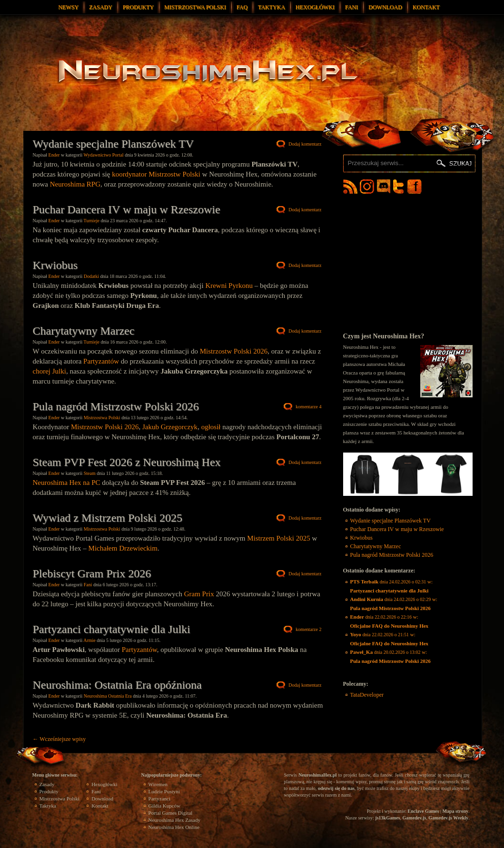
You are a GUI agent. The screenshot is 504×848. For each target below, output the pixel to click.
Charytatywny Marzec (84, 331)
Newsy (68, 7)
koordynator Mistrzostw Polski (156, 174)
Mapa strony (455, 811)
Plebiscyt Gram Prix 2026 (92, 573)
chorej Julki (49, 371)
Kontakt (426, 7)
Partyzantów (101, 361)
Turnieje (92, 221)
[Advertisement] (408, 263)
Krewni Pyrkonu (229, 286)
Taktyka (272, 7)
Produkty (138, 7)
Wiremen (158, 784)
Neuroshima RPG (75, 184)
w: (392, 586)
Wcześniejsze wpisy (59, 739)
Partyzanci (159, 799)
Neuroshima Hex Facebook (415, 187)
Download (385, 7)
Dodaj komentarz (305, 144)
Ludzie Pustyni (164, 791)
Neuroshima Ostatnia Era (108, 696)
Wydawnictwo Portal (104, 155)
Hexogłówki (315, 7)
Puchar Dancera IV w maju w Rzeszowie (127, 209)
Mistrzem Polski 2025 (279, 538)
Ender (54, 155)
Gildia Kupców (165, 806)
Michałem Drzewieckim (123, 548)
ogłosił (211, 427)
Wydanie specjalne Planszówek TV (114, 144)
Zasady (101, 7)
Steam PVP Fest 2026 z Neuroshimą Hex (127, 462)
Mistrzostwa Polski (195, 7)
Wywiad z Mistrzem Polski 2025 (108, 518)
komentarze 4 (308, 407)
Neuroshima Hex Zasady (174, 820)
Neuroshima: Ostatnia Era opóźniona (117, 685)
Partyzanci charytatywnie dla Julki (112, 629)
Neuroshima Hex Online (174, 827)
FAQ (242, 7)
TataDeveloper (367, 695)
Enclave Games (424, 811)
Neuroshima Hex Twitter (400, 187)
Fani (351, 7)
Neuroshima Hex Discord (384, 187)
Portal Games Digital (171, 813)
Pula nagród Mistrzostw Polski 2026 (116, 406)
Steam (90, 473)
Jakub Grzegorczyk (170, 427)
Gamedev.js (415, 818)
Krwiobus (55, 265)
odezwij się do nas (336, 788)
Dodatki (91, 276)
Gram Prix (199, 594)
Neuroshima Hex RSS (350, 187)
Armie (89, 640)
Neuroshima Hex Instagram (367, 187)
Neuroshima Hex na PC (67, 483)
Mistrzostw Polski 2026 (234, 351)
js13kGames (387, 818)
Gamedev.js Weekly (448, 818)
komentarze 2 (308, 629)
